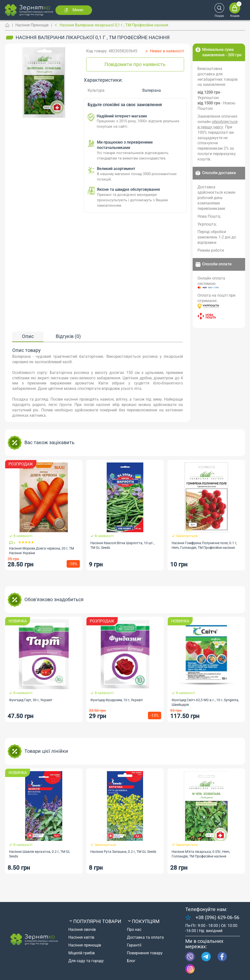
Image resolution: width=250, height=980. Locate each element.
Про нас (134, 929)
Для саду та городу (86, 961)
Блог (131, 961)
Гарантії (134, 945)
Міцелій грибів (82, 953)
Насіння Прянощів (32, 25)
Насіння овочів (82, 929)
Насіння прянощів (85, 945)
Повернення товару (145, 953)
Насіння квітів (81, 937)
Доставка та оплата (145, 937)
